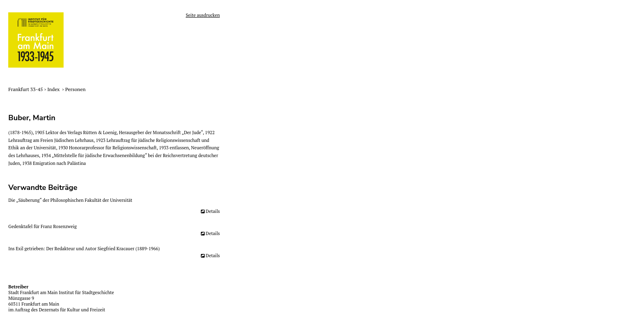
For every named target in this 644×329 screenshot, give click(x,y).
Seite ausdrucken (203, 15)
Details (213, 211)
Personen (76, 89)
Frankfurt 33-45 (26, 89)
